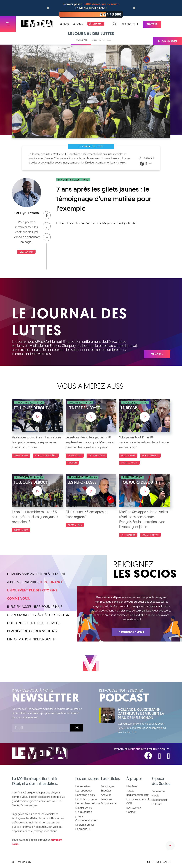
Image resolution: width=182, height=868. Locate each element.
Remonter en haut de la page (170, 846)
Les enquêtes (83, 786)
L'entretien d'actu (85, 795)
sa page (26, 242)
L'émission (81, 40)
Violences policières (46, 456)
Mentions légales (159, 862)
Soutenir (152, 24)
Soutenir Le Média (158, 793)
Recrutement (134, 808)
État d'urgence (84, 808)
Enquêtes (106, 791)
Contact (131, 812)
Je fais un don (167, 41)
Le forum (78, 24)
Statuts (130, 791)
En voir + (157, 354)
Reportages (108, 786)
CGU (129, 803)
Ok (77, 728)
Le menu (65, 24)
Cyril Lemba (30, 213)
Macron (72, 463)
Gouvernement (97, 456)
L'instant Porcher (85, 825)
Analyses (106, 795)
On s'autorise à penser (84, 814)
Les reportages (84, 791)
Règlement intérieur (137, 795)
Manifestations (129, 463)
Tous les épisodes (101, 40)
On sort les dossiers (86, 820)
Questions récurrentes (139, 799)
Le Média (40, 753)
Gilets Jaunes (26, 252)
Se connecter (130, 24)
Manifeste (132, 786)
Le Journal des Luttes (91, 146)
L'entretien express (86, 799)
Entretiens (106, 799)
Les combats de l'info (88, 803)
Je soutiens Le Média (131, 632)
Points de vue (109, 803)
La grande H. (83, 829)
